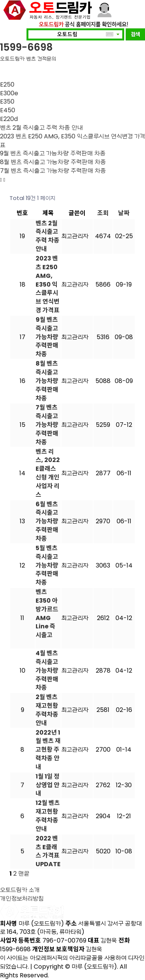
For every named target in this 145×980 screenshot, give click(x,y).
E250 (7, 85)
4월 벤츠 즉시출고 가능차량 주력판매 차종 (47, 670)
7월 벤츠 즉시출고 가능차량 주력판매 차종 (53, 171)
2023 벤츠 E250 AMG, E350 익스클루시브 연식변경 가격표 (72, 141)
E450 (8, 110)
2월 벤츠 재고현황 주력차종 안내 (47, 710)
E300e (9, 93)
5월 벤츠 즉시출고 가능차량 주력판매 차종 (47, 565)
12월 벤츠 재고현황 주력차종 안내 (48, 816)
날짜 (124, 213)
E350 (7, 102)
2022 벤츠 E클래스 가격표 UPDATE (48, 851)
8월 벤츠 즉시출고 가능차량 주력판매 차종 (53, 162)
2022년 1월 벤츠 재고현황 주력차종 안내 (48, 750)
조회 (103, 213)
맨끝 (24, 874)
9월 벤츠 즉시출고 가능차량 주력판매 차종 (53, 153)
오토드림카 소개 (20, 890)
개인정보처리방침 (22, 899)
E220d (9, 119)
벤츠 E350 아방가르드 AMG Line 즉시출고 (47, 613)
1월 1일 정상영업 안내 (48, 785)
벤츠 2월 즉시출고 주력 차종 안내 (41, 128)
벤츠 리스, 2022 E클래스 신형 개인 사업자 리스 (48, 473)
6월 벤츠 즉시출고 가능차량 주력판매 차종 (47, 521)
